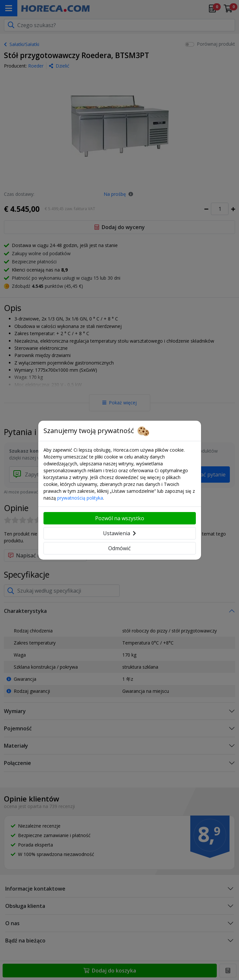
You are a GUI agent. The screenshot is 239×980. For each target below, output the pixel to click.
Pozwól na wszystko (120, 518)
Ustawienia (119, 533)
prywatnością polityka (80, 498)
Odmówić (119, 548)
